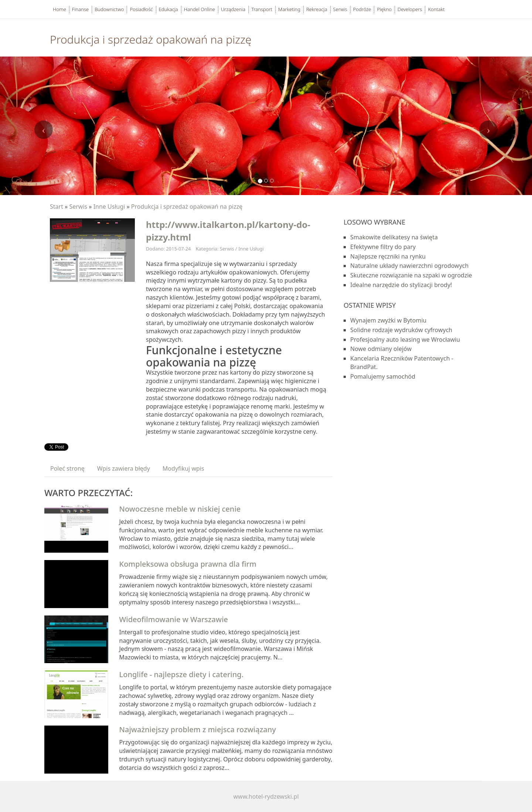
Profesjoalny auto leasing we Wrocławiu (405, 340)
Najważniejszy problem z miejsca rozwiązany (198, 729)
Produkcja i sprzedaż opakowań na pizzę (187, 207)
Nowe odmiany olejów (381, 349)
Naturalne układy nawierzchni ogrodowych (409, 266)
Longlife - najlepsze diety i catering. (182, 674)
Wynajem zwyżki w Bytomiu (388, 320)
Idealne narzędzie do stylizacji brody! (401, 285)
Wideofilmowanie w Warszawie (174, 619)
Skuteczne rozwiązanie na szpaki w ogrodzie (411, 275)
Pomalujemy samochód (383, 376)
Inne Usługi (109, 207)
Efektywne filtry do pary (383, 247)
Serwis (78, 207)
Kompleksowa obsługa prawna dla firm (188, 564)
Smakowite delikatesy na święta (394, 237)
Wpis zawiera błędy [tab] (124, 468)
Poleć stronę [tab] (67, 468)
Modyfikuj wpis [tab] (183, 468)
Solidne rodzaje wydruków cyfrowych (401, 330)
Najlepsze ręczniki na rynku (388, 256)
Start (57, 207)
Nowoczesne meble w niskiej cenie (180, 509)
